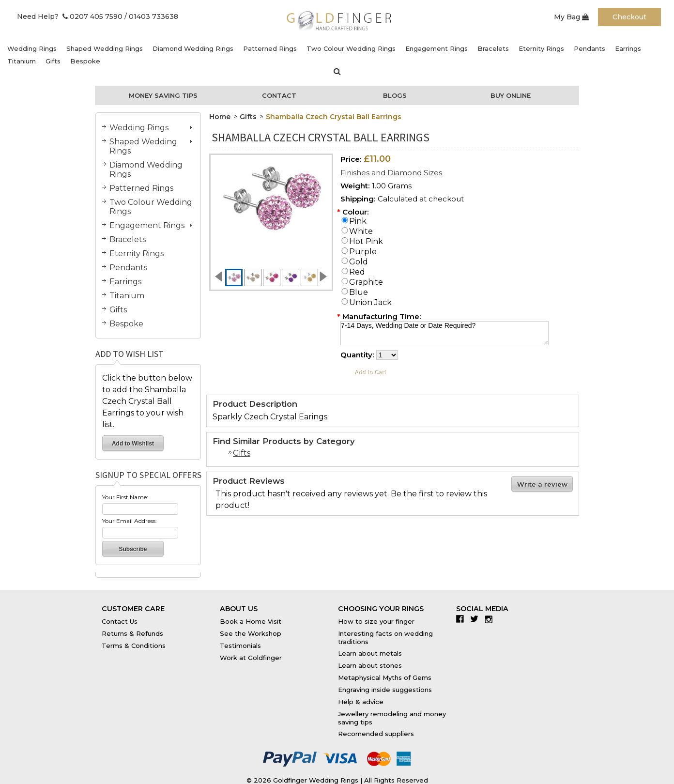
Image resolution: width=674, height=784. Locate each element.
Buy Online (511, 95)
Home (220, 117)
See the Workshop (251, 633)
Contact (279, 95)
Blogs (395, 95)
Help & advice (361, 702)
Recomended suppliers (376, 734)
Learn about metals (370, 653)
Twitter (477, 619)
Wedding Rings (32, 48)
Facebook (462, 619)
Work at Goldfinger (251, 658)
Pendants (590, 48)
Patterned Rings (270, 48)
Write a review (542, 484)
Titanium (22, 61)
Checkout (629, 17)
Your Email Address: (130, 521)
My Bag (571, 17)
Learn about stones (370, 665)
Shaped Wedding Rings (105, 48)
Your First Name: (125, 497)
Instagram (491, 619)
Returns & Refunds (132, 633)
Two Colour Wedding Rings (351, 48)
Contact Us (120, 621)
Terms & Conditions (134, 646)
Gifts (53, 61)
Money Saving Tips (163, 95)
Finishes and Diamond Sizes (391, 173)
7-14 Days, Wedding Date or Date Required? (444, 333)
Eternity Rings (541, 48)
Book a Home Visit (251, 621)
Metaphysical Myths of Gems (385, 677)
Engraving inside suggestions (385, 690)
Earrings (628, 48)
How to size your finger (376, 621)
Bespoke (85, 61)
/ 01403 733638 (151, 16)
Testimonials (240, 646)
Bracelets (493, 48)
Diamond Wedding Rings (193, 48)
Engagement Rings (437, 48)
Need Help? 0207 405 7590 (70, 16)
